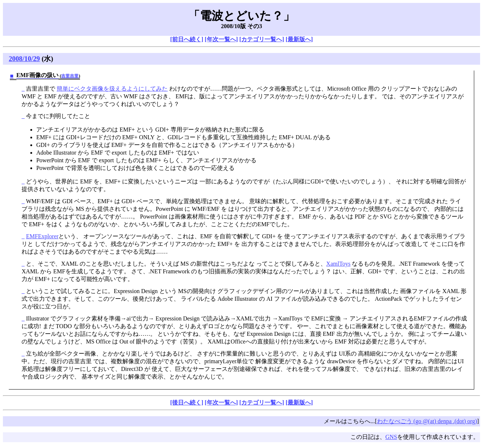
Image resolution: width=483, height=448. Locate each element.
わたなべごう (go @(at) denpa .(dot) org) (427, 421)
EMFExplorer (42, 236)
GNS (391, 437)
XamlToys (338, 264)
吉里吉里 (70, 76)
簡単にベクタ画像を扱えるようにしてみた (112, 89)
